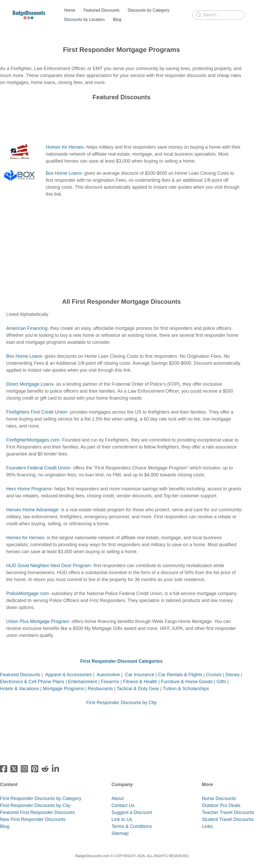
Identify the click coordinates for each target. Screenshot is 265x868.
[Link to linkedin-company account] (55, 763)
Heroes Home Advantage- (33, 504)
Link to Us (122, 813)
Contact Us (123, 799)
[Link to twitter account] (14, 763)
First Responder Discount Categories (121, 655)
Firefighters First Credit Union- (37, 406)
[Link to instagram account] (24, 763)
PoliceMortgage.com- (28, 587)
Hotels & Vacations (20, 682)
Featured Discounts (21, 668)
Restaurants (100, 682)
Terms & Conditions (132, 820)
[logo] (29, 12)
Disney (233, 668)
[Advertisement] (121, 116)
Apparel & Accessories (69, 668)
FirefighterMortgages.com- (34, 434)
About (118, 792)
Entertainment (83, 675)
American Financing (27, 322)
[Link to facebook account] (4, 763)
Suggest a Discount (132, 806)
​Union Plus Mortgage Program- (38, 615)
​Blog (5, 820)
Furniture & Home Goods (187, 675)
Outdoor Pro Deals (221, 799)
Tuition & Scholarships (186, 682)
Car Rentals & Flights (180, 668)
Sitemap (120, 827)
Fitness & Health (140, 675)
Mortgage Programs (63, 682)
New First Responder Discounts (33, 813)
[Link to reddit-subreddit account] (45, 763)
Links (207, 820)
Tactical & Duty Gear (138, 682)
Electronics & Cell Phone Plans (32, 675)
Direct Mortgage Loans (30, 378)
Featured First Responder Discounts (37, 806)
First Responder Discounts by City (121, 696)
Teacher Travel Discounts (228, 806)
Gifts (221, 675)
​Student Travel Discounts (228, 813)
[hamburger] (52, 12)
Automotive (108, 668)
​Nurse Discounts (219, 792)
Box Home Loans (63, 167)
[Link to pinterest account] (35, 763)
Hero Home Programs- (30, 483)
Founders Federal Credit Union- (39, 462)
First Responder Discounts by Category (41, 792)
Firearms (110, 675)
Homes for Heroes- (65, 141)
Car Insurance (140, 668)
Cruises (214, 668)
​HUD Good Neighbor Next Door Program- (49, 559)
